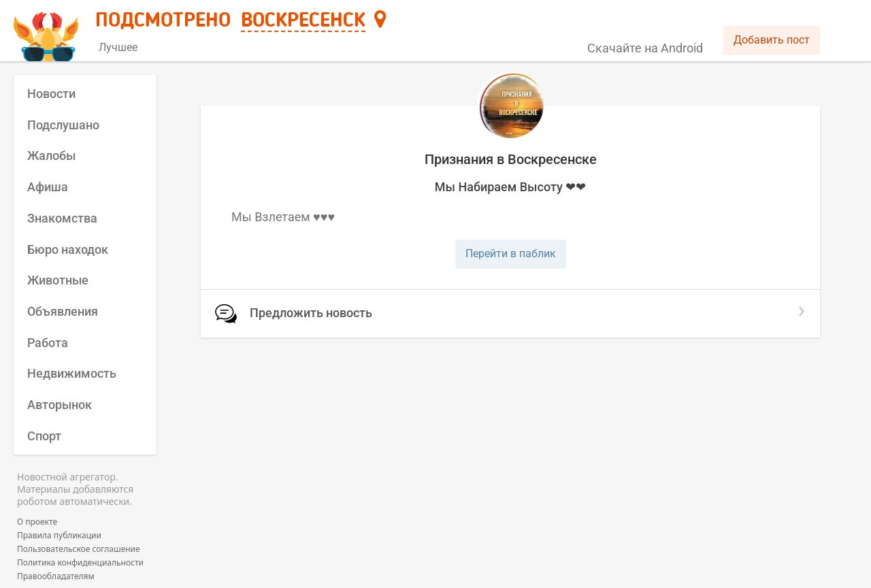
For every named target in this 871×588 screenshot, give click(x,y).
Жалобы (51, 156)
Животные (58, 280)
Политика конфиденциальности (80, 563)
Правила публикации (59, 536)
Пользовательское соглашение (79, 549)
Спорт (44, 436)
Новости (51, 94)
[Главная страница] (48, 32)
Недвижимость (72, 373)
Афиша (48, 187)
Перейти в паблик (511, 254)
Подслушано (63, 125)
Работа (48, 343)
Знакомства (62, 218)
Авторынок (60, 405)
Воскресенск (303, 21)
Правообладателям (56, 576)
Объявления (63, 311)
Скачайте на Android (645, 48)
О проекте (37, 522)
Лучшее (118, 47)
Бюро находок (68, 249)
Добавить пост (772, 40)
